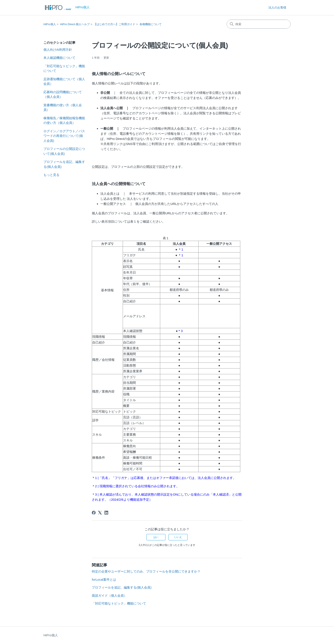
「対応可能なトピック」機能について (64, 68)
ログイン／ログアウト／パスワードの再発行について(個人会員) (64, 136)
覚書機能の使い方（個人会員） (63, 107)
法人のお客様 (277, 7)
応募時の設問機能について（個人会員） (63, 94)
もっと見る (51, 175)
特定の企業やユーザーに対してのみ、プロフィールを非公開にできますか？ (146, 571)
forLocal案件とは (104, 579)
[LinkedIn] (106, 513)
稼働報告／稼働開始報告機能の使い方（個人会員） (64, 120)
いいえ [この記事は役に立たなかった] (178, 537)
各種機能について (151, 24)
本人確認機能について (59, 58)
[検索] (259, 24)
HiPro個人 (50, 24)
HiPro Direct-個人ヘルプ (75, 24)
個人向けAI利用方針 (58, 50)
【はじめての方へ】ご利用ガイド (114, 24)
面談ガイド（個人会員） (109, 595)
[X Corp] (100, 513)
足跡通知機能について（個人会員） (64, 81)
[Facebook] (94, 513)
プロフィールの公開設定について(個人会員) (64, 151)
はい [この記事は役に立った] (156, 537)
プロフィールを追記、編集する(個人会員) (64, 164)
